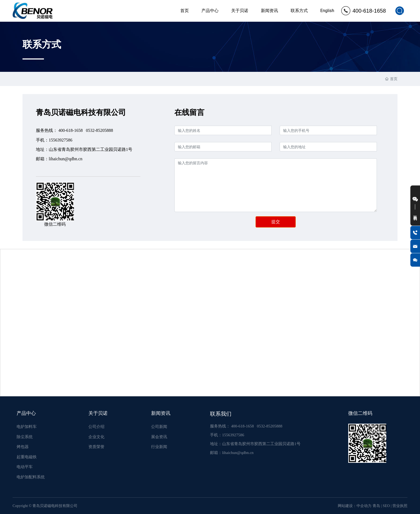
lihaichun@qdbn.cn (65, 159)
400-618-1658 (369, 11)
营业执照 (400, 506)
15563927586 (61, 140)
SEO (386, 506)
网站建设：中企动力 (355, 506)
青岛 (376, 506)
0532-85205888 (100, 130)
